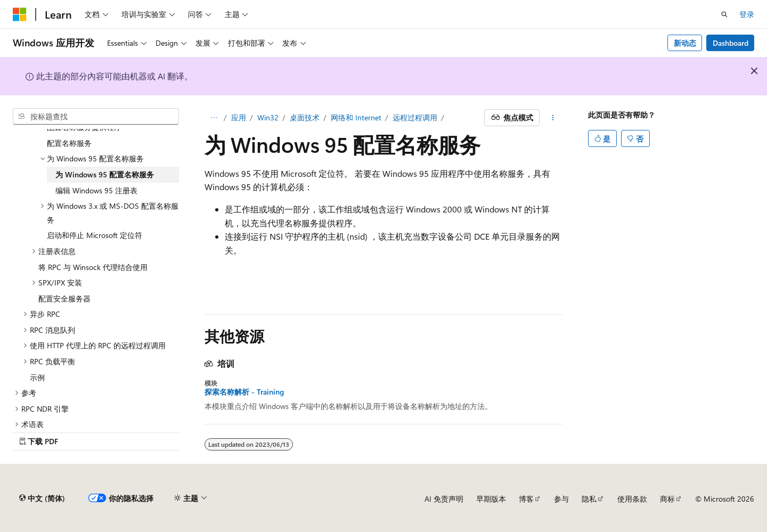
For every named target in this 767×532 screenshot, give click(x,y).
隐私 (589, 499)
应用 (239, 117)
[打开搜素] (724, 14)
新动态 (685, 43)
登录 (747, 14)
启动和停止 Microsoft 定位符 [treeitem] (95, 235)
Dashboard (731, 43)
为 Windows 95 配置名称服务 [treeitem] (105, 174)
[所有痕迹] (214, 118)
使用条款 (632, 499)
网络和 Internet (356, 117)
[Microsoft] (20, 14)
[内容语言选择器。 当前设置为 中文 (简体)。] (42, 498)
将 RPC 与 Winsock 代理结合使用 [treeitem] (93, 267)
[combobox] (96, 117)
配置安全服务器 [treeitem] (64, 298)
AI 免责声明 (444, 499)
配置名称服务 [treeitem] (69, 143)
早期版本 (491, 499)
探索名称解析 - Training (244, 392)
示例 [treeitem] (37, 377)
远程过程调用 (415, 117)
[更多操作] (553, 118)
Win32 (268, 117)
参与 (561, 499)
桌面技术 (305, 117)
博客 (526, 499)
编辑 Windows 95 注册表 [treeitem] (96, 190)
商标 (667, 499)
